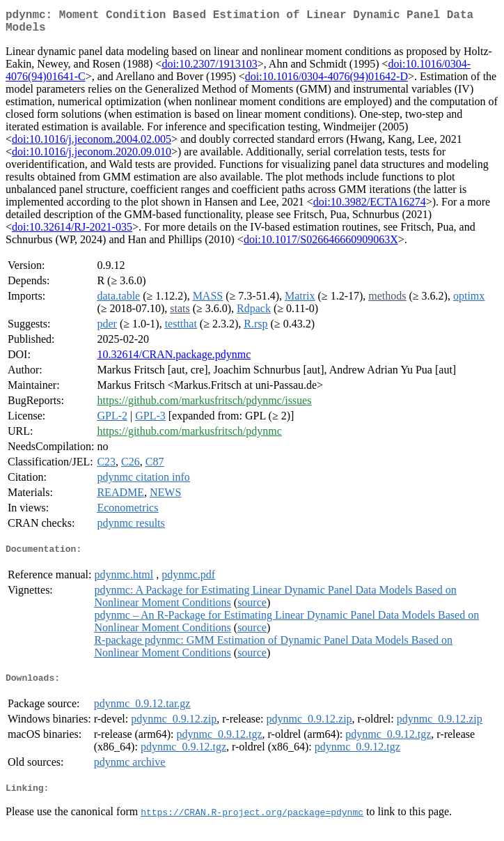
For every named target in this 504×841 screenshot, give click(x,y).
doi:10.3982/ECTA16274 (370, 207)
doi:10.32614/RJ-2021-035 (72, 232)
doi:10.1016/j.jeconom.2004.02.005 (92, 145)
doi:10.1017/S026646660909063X (321, 245)
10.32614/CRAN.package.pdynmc (174, 360)
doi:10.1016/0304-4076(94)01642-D (326, 82)
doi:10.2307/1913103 (209, 69)
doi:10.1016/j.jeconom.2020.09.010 (92, 157)
